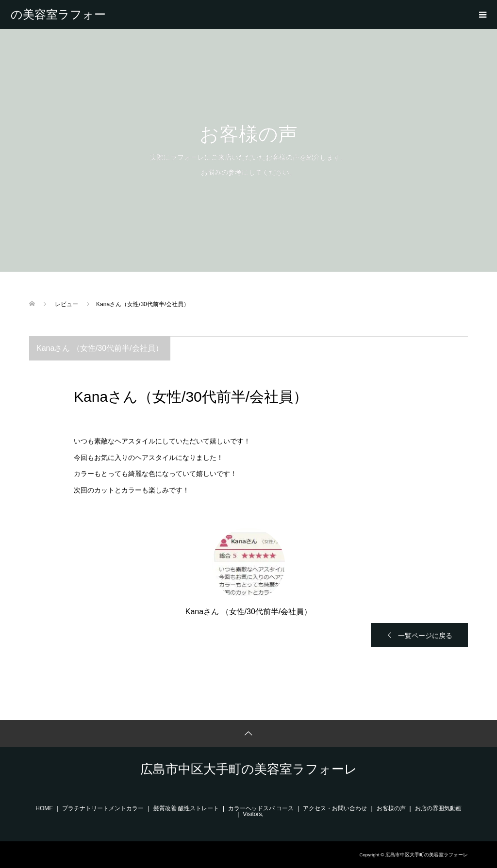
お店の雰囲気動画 (438, 808)
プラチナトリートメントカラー (103, 808)
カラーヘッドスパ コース (261, 808)
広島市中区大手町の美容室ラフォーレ (58, 15)
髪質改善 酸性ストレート (186, 808)
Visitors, (253, 814)
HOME (44, 808)
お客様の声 (391, 808)
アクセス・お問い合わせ (335, 808)
